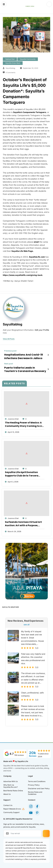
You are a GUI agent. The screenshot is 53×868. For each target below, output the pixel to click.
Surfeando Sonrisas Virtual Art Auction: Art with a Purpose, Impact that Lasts (23, 522)
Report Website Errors (12, 807)
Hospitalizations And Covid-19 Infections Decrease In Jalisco (21, 356)
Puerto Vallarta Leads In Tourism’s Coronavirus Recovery (24, 368)
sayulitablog (10, 68)
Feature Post (10, 59)
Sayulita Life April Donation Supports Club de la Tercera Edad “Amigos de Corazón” (22, 472)
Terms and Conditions (37, 780)
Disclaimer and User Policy (39, 787)
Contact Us (8, 803)
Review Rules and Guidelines (35, 791)
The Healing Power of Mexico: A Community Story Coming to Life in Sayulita (25, 423)
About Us (7, 792)
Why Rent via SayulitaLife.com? (11, 784)
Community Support (11, 811)
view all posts (9, 339)
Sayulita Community (28, 59)
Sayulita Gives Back (13, 63)
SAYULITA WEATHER (10, 605)
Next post (9, 363)
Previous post (10, 351)
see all (26, 623)
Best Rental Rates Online (13, 789)
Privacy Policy (34, 783)
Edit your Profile (42, 330)
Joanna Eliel (13, 417)
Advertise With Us (11, 780)
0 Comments (11, 73)
